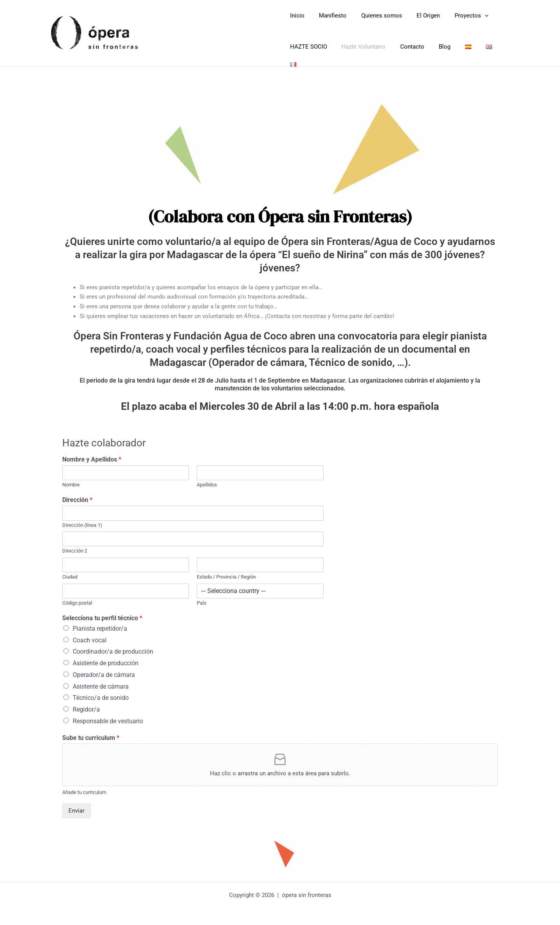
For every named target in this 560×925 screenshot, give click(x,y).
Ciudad (70, 573)
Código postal (77, 599)
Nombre (71, 480)
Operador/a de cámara (104, 671)
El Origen (418, 16)
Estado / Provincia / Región (226, 573)
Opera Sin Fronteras (214, 31)
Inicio (296, 16)
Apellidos (207, 480)
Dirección (77, 496)
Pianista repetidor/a (100, 624)
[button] (472, 16)
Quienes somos (374, 16)
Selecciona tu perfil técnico (102, 614)
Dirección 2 (75, 546)
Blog (434, 47)
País (202, 599)
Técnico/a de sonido (101, 693)
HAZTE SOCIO (307, 47)
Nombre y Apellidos (92, 455)
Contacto (405, 47)
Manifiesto (328, 16)
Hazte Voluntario (359, 47)
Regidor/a (86, 705)
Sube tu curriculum (91, 734)
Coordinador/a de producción (113, 647)
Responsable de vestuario (108, 717)
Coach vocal (90, 636)
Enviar (76, 806)
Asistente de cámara (101, 682)
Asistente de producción (106, 659)
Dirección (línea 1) (82, 521)
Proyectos (458, 16)
